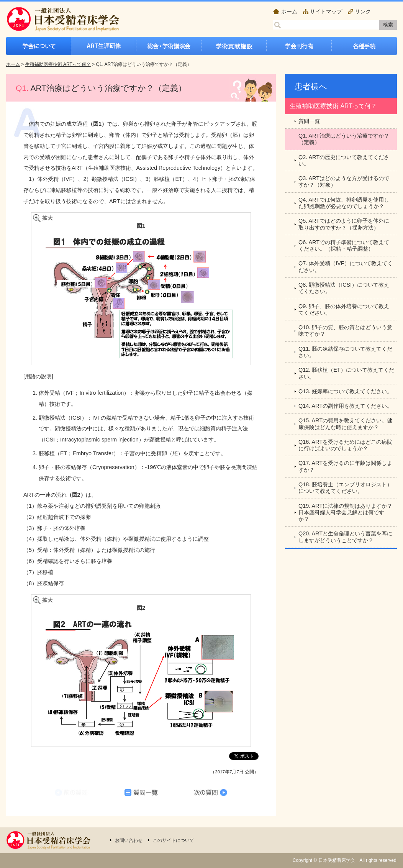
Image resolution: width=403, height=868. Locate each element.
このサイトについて (174, 840)
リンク (363, 11)
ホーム (289, 11)
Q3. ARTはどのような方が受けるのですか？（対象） (344, 181)
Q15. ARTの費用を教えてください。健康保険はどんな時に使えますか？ (345, 424)
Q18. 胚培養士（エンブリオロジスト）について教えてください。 (345, 488)
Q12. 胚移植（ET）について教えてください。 (346, 373)
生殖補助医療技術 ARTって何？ (58, 64)
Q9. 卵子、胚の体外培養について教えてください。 (344, 309)
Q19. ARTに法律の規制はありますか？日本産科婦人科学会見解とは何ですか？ (345, 513)
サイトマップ (326, 11)
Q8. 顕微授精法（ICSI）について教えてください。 (344, 288)
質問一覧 (309, 121)
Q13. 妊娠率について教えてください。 (345, 391)
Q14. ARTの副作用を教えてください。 (345, 406)
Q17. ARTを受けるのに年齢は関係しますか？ (345, 466)
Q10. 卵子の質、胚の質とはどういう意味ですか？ (345, 331)
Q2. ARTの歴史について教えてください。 (344, 160)
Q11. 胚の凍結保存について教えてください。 (345, 352)
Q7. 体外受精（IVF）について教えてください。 (346, 267)
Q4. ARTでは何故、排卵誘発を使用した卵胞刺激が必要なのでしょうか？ (344, 203)
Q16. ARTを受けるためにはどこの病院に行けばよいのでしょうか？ (345, 445)
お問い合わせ (129, 840)
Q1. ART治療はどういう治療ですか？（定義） (344, 139)
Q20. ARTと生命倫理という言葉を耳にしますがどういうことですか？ (345, 537)
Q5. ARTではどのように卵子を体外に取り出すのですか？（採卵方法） (344, 224)
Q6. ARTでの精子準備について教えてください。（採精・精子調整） (344, 245)
